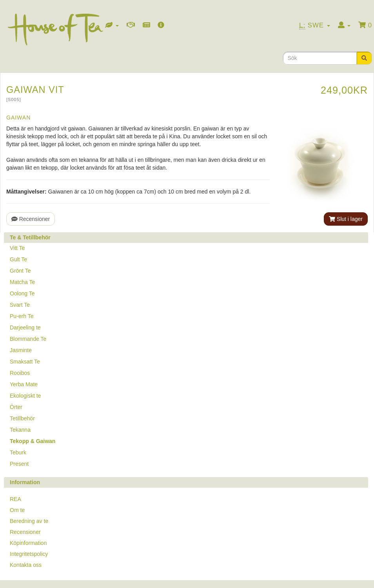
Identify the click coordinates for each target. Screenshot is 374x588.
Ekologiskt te (25, 396)
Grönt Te (20, 271)
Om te (17, 510)
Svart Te (20, 305)
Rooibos (20, 373)
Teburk (18, 452)
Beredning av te (29, 521)
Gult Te (18, 259)
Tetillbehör (22, 418)
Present (19, 464)
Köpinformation (28, 543)
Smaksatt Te (25, 362)
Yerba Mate (24, 384)
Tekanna (20, 430)
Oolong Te (22, 293)
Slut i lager (346, 219)
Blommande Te (28, 339)
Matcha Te (22, 282)
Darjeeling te (25, 327)
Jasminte (21, 350)
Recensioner (31, 219)
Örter (16, 407)
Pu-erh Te (22, 316)
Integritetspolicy (29, 554)
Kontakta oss (26, 565)
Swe (315, 25)
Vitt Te (17, 248)
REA (15, 499)
